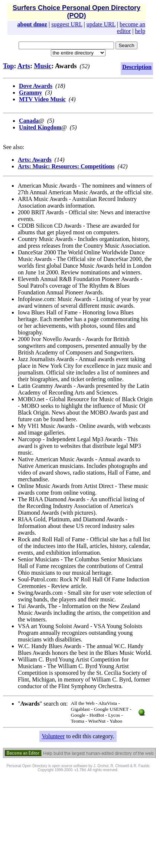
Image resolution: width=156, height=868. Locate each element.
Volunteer (53, 736)
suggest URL (67, 24)
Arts (24, 66)
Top (8, 66)
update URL (101, 24)
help (140, 31)
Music (43, 66)
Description (137, 67)
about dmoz (32, 24)
